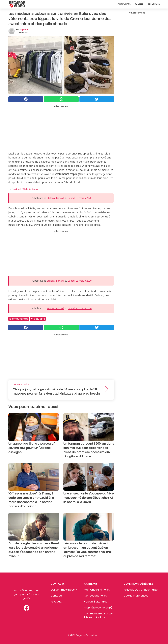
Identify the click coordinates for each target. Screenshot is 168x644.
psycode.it (57, 602)
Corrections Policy (96, 596)
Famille (139, 4)
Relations (154, 4)
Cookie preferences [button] (136, 596)
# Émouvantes (19, 319)
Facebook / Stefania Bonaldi (25, 189)
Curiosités (124, 4)
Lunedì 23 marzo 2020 (80, 198)
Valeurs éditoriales (96, 602)
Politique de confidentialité (140, 590)
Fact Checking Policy (97, 590)
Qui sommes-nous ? (64, 590)
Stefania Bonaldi (56, 198)
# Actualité (38, 319)
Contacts (57, 596)
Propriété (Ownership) (98, 608)
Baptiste (24, 29)
